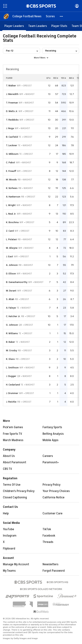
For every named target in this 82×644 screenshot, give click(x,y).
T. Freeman (12, 103)
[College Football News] (27, 16)
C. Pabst (11, 162)
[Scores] (50, 16)
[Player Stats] (59, 26)
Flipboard (9, 549)
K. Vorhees (12, 188)
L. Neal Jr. (11, 214)
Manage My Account (16, 564)
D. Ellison (11, 274)
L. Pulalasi (11, 239)
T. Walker (11, 86)
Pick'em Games (13, 427)
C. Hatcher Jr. (13, 316)
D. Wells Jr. (12, 111)
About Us (9, 456)
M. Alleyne (12, 248)
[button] (62, 16)
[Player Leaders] (14, 26)
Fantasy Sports (52, 427)
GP (48, 78)
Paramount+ (51, 462)
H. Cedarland (13, 385)
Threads (48, 542)
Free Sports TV (13, 434)
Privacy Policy (52, 485)
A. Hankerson (13, 197)
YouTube (8, 529)
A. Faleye (11, 308)
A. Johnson (12, 265)
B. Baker (11, 342)
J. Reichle (11, 402)
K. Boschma (12, 222)
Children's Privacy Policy (19, 491)
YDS (63, 78)
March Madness (13, 440)
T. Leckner (12, 145)
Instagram (10, 536)
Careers (48, 456)
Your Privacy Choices (56, 491)
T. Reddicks (12, 120)
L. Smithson (12, 368)
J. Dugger (11, 376)
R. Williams (12, 333)
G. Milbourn (12, 154)
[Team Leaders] (38, 26)
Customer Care (53, 513)
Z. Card (10, 231)
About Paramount (15, 462)
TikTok (47, 529)
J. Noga (10, 128)
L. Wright (11, 205)
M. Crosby (12, 350)
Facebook (49, 536)
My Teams (9, 571)
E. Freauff (11, 171)
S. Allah (10, 299)
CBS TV (7, 469)
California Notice (54, 497)
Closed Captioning (15, 497)
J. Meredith (12, 94)
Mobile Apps (50, 440)
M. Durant (11, 291)
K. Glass (10, 359)
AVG (71, 78)
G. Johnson (12, 325)
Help (6, 513)
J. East (10, 256)
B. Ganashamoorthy (17, 282)
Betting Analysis (53, 434)
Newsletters (50, 564)
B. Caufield (12, 137)
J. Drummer (12, 393)
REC (56, 78)
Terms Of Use (12, 485)
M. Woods (11, 180)
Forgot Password (54, 571)
